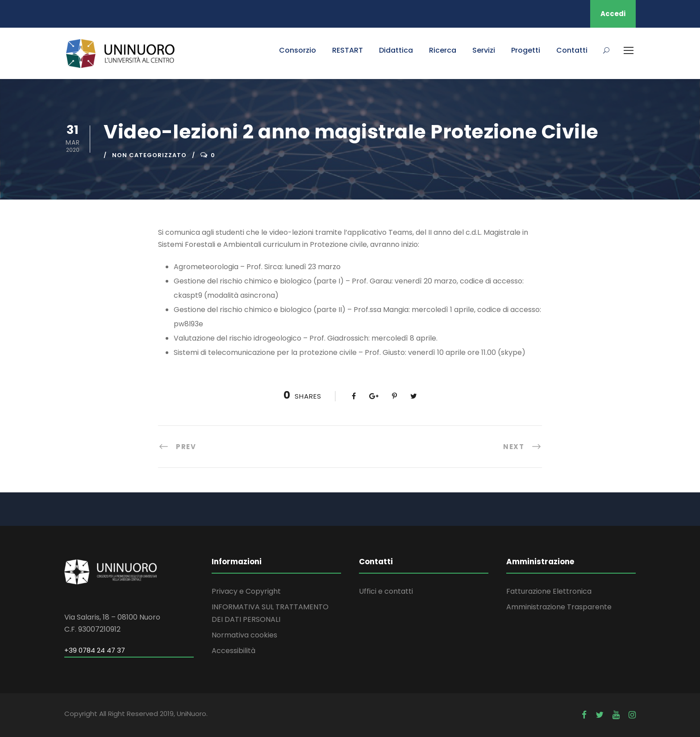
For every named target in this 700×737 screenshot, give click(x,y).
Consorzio (298, 50)
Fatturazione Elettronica (549, 591)
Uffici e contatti (386, 591)
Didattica (396, 50)
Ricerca (443, 50)
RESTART (348, 50)
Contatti (572, 50)
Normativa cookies (244, 635)
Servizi (484, 50)
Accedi (613, 14)
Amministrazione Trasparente (559, 607)
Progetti (526, 50)
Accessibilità (233, 651)
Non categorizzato (149, 155)
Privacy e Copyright (246, 591)
